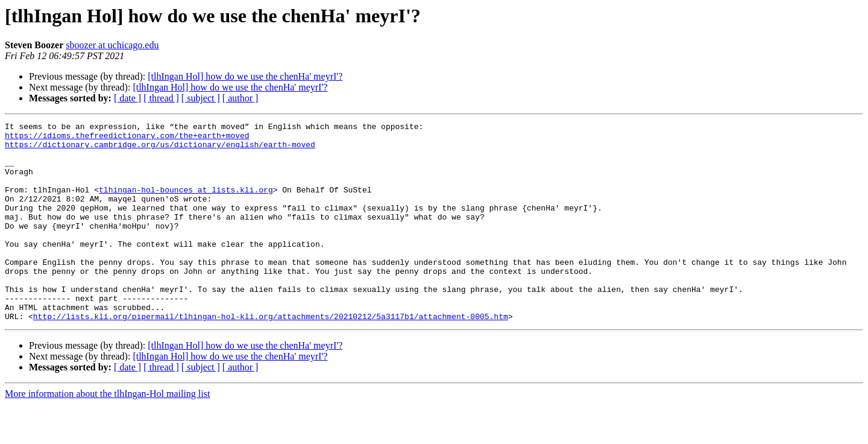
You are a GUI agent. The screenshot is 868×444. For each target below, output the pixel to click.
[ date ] (127, 98)
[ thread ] (161, 98)
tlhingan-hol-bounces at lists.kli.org (186, 204)
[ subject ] (201, 98)
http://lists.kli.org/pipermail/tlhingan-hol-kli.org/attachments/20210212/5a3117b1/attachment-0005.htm (271, 356)
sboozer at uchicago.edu (112, 45)
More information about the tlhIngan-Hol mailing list (107, 433)
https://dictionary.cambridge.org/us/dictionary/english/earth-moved (160, 150)
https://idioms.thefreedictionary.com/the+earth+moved (127, 139)
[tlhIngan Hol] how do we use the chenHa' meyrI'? (245, 76)
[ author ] (241, 98)
